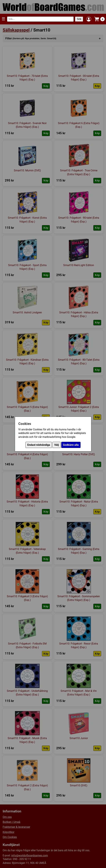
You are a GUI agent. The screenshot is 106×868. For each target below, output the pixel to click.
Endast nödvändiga (39, 445)
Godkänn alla (71, 445)
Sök (79, 19)
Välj (56, 445)
